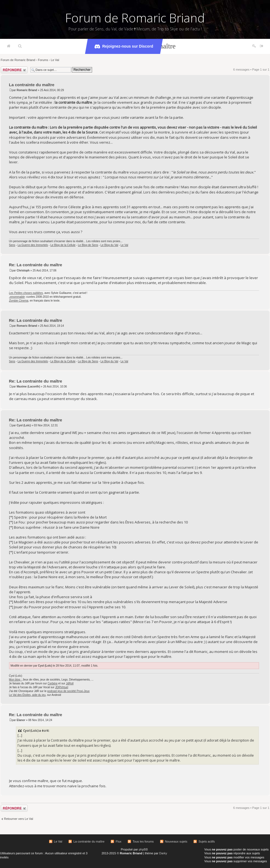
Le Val (55, 60)
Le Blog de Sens (88, 245)
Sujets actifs (207, 841)
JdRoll (70, 683)
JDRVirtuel (62, 687)
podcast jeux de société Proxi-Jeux (68, 691)
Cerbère (53, 683)
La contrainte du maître (32, 85)
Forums (43, 60)
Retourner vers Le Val (19, 819)
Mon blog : (15, 680)
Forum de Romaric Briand (135, 18)
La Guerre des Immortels (33, 245)
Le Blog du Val (109, 245)
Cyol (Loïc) (24, 425)
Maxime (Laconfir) (29, 387)
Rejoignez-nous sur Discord (124, 47)
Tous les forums (143, 841)
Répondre (14, 70)
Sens (12, 245)
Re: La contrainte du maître (36, 265)
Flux (119, 841)
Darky (163, 853)
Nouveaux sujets (176, 841)
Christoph (23, 270)
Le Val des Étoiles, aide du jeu (27, 695)
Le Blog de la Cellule (63, 245)
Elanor (21, 720)
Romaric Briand (27, 90)
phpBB (143, 849)
